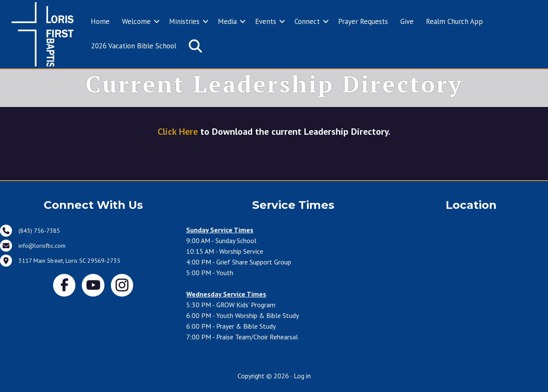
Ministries (184, 21)
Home (100, 21)
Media (227, 21)
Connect (307, 21)
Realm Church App (454, 21)
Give (407, 21)
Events (266, 21)
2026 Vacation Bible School (134, 46)
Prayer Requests (363, 21)
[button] (157, 22)
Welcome (136, 21)
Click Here (178, 131)
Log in (302, 376)
